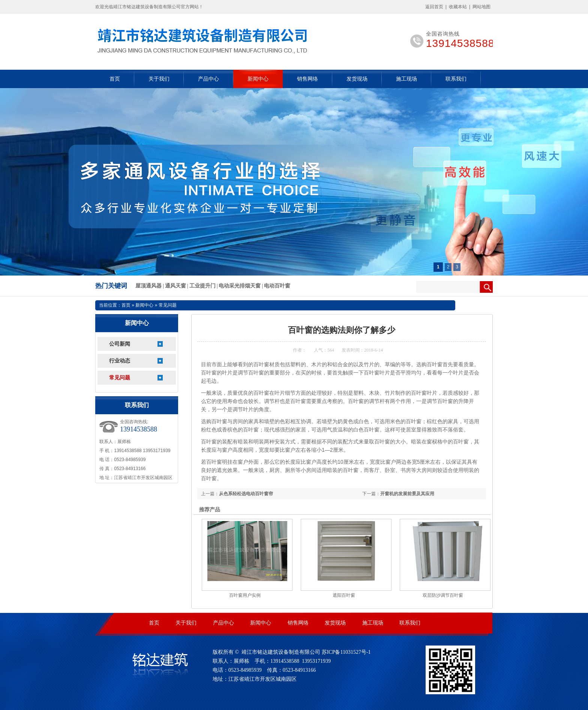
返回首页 (434, 7)
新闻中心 (258, 79)
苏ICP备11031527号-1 (346, 652)
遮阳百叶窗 (344, 595)
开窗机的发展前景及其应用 (407, 494)
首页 (115, 79)
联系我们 (456, 79)
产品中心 (208, 79)
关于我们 (159, 79)
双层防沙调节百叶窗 (443, 595)
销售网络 (307, 79)
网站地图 (481, 7)
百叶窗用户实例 (245, 595)
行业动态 (120, 361)
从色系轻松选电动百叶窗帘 (246, 494)
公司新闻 (120, 344)
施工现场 (406, 79)
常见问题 (120, 378)
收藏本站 (458, 7)
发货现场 (357, 79)
